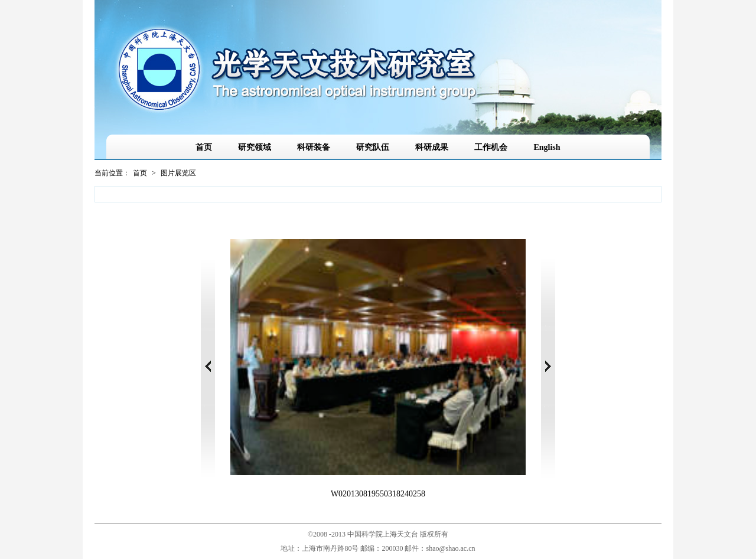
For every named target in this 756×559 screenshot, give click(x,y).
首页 (204, 147)
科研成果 (432, 147)
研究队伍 (373, 147)
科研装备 (314, 147)
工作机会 (491, 147)
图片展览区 (178, 173)
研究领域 (255, 147)
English (547, 147)
